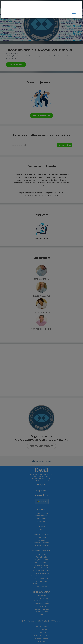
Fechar (74, 13)
